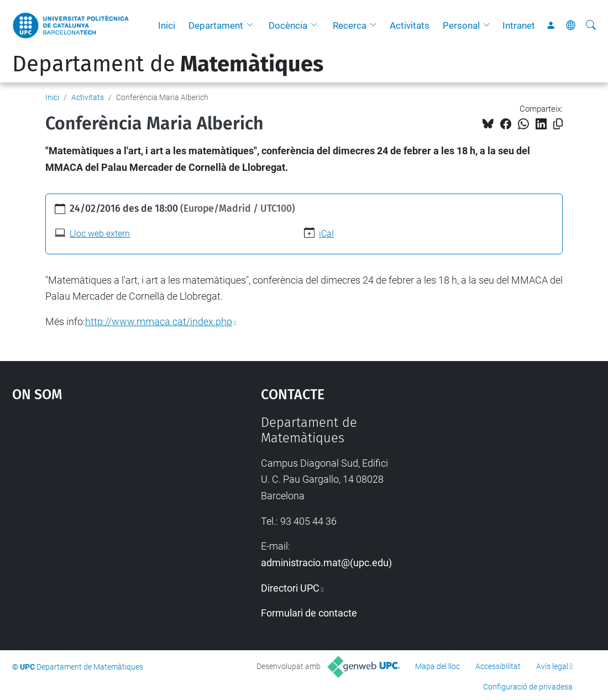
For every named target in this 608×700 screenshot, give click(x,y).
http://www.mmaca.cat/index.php (159, 322)
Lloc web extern (100, 234)
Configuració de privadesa (528, 687)
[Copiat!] (558, 124)
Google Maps (105, 498)
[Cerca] (591, 25)
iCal (326, 234)
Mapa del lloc (437, 666)
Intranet (519, 25)
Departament (216, 25)
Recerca (350, 25)
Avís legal (552, 666)
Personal (461, 25)
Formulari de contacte (309, 613)
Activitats (410, 25)
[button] (253, 25)
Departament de (168, 64)
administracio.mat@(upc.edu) (326, 563)
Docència (288, 25)
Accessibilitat (498, 666)
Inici (167, 25)
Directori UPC (290, 588)
